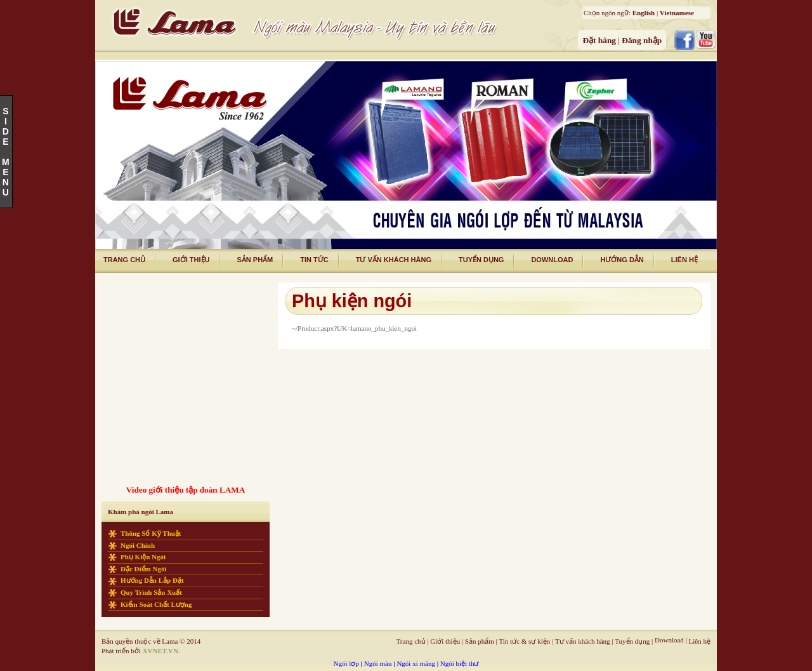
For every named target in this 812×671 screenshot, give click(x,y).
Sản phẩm (255, 260)
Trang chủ (411, 641)
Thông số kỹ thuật (151, 533)
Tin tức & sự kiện (524, 641)
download (552, 260)
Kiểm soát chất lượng (156, 604)
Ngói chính (138, 545)
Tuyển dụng (632, 641)
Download (669, 640)
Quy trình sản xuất (151, 592)
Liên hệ (700, 641)
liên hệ (684, 260)
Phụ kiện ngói (143, 557)
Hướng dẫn (622, 260)
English (644, 13)
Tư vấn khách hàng (583, 641)
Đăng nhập (642, 40)
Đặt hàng (600, 40)
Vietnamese (677, 13)
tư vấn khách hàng (394, 260)
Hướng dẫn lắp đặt (152, 580)
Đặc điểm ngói (144, 569)
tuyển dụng (481, 260)
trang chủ (124, 260)
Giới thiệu (445, 641)
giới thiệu (191, 260)
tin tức (314, 260)
